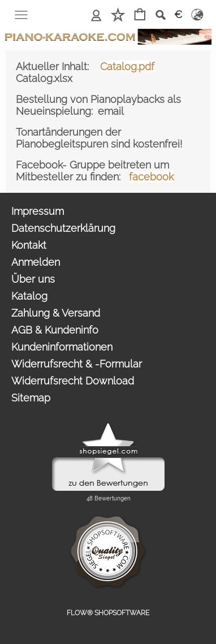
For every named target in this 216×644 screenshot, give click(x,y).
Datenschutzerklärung (63, 228)
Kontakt (29, 245)
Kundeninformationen (62, 347)
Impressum (38, 211)
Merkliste (118, 14)
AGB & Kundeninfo (55, 330)
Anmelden (96, 14)
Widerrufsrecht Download (73, 381)
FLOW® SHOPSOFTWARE (108, 613)
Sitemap (31, 398)
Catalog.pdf (127, 66)
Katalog (29, 296)
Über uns (33, 279)
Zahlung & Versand (56, 313)
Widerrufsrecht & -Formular (77, 364)
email (111, 111)
